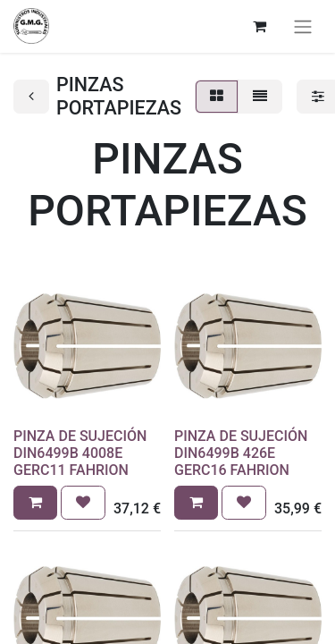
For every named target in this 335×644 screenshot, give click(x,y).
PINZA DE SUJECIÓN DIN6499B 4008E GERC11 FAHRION (80, 453)
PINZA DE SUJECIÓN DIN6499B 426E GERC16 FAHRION (241, 453)
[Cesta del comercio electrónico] (259, 26)
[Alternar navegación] (303, 26)
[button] (35, 503)
